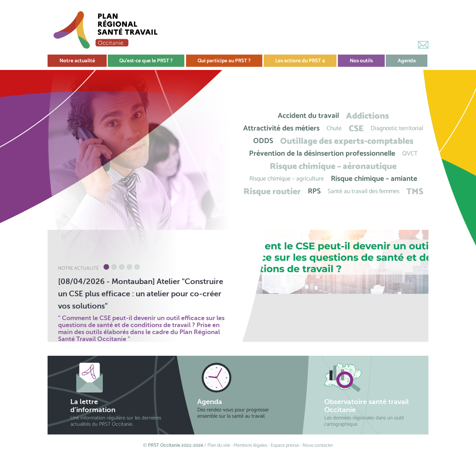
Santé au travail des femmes (364, 192)
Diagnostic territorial (397, 129)
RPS (314, 192)
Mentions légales (250, 445)
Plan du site (219, 445)
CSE (356, 129)
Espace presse (285, 445)
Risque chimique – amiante (374, 179)
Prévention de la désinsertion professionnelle (322, 154)
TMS (415, 192)
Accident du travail (308, 116)
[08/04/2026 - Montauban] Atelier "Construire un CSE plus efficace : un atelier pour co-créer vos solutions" (141, 294)
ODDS (263, 141)
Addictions (367, 116)
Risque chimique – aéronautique (333, 166)
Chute (334, 129)
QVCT (410, 154)
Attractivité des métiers (281, 129)
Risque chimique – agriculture (287, 179)
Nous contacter (318, 445)
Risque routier (272, 192)
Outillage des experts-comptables (347, 141)
